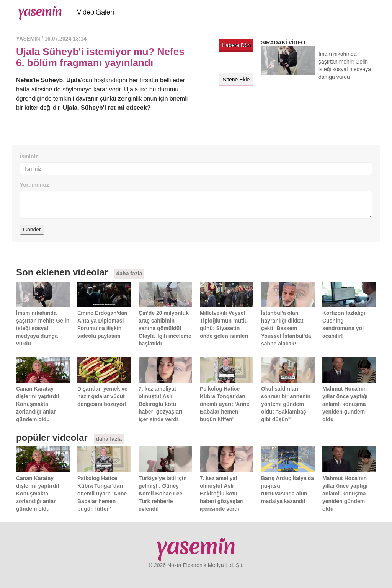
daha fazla (129, 274)
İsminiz (29, 156)
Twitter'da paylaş (227, 63)
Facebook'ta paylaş (246, 63)
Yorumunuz (34, 185)
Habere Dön (236, 45)
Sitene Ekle (236, 80)
